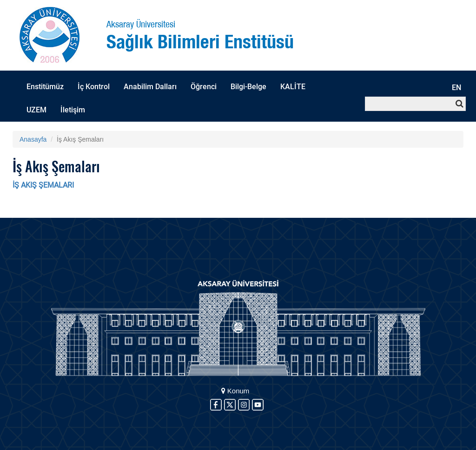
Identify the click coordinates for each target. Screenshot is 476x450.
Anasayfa (33, 139)
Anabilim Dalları (150, 87)
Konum (235, 391)
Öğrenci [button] (204, 87)
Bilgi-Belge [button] (248, 87)
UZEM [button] (36, 110)
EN (456, 88)
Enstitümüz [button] (45, 87)
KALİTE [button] (293, 87)
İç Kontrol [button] (94, 87)
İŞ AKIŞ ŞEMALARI (43, 185)
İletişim (73, 110)
